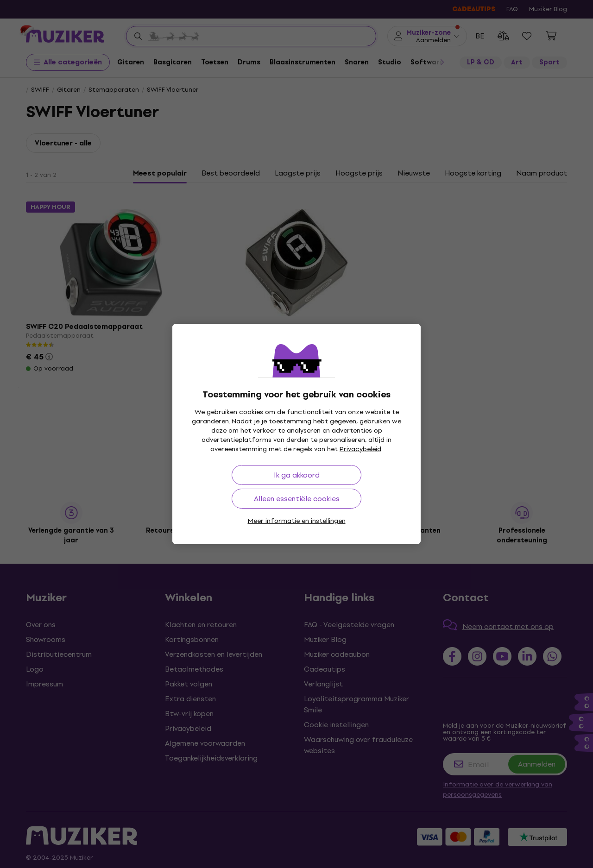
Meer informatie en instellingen (297, 521)
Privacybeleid (360, 449)
